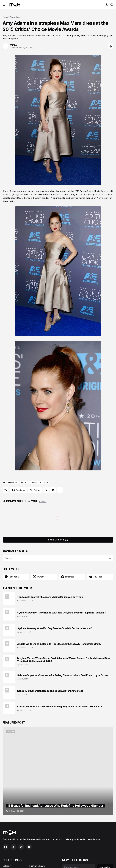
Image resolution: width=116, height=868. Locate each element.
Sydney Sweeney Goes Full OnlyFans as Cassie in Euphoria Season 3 (55, 628)
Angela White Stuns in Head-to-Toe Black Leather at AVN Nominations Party (59, 644)
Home (5, 17)
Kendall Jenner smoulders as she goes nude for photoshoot (50, 691)
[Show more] (60, 490)
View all (43, 502)
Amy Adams (15, 17)
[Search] (112, 5)
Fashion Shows (37, 866)
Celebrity (33, 483)
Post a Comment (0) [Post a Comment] (58, 540)
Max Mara (44, 483)
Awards (24, 483)
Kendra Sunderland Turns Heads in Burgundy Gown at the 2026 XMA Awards (60, 707)
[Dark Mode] (107, 5)
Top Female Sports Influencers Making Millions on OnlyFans (50, 597)
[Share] (111, 46)
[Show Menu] (4, 5)
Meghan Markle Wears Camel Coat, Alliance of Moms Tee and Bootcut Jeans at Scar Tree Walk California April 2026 (64, 660)
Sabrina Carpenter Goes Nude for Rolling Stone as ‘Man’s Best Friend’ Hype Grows (63, 675)
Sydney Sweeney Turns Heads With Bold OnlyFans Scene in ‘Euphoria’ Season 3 (62, 613)
